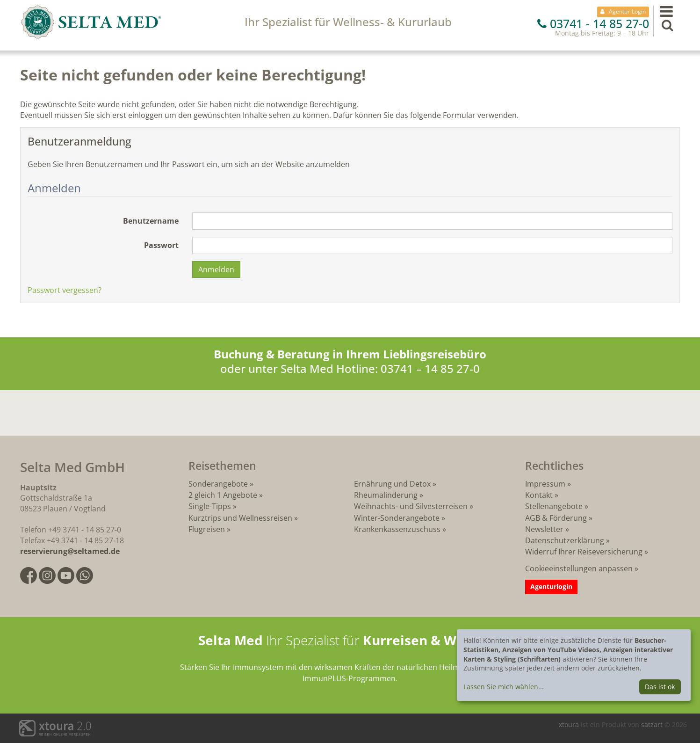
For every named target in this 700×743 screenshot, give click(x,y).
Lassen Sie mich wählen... (504, 687)
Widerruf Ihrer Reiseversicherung (584, 552)
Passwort (161, 245)
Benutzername (151, 221)
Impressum (545, 484)
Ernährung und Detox (392, 484)
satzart (653, 725)
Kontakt (539, 495)
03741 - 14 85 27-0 (593, 23)
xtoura (570, 725)
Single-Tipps (210, 506)
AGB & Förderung (556, 518)
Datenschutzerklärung (565, 540)
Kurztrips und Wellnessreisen (240, 518)
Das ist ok (660, 687)
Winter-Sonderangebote (397, 518)
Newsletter (544, 529)
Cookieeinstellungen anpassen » (582, 568)
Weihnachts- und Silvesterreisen (411, 506)
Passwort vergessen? (65, 290)
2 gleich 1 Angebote (223, 495)
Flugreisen (207, 529)
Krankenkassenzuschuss (398, 529)
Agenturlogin (551, 586)
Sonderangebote (218, 484)
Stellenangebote (554, 506)
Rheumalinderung (387, 495)
